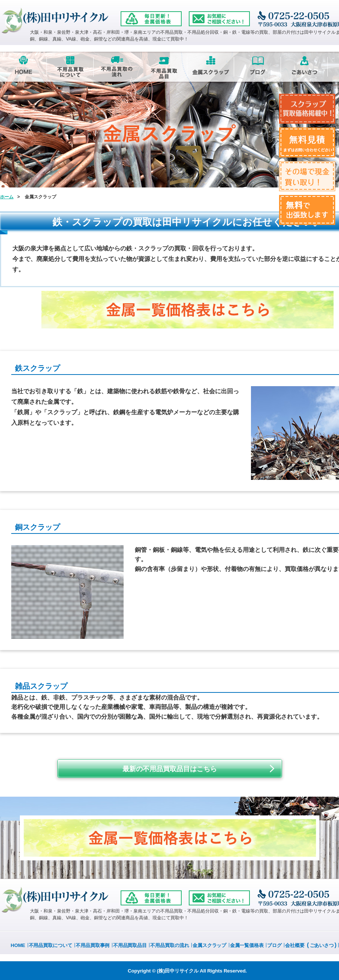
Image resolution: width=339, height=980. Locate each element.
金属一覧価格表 (247, 945)
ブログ (274, 945)
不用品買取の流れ (169, 945)
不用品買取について (51, 945)
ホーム (7, 197)
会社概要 (295, 945)
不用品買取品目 (130, 945)
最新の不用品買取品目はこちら (170, 769)
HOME (18, 945)
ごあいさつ (322, 945)
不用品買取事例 (93, 945)
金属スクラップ (209, 945)
